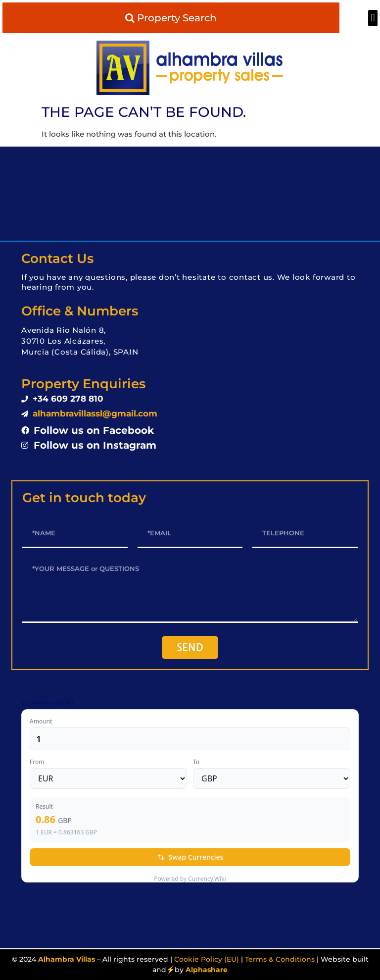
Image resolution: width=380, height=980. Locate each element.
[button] (373, 18)
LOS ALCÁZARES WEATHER (190, 194)
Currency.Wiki (47, 703)
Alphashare (207, 970)
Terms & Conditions (280, 959)
